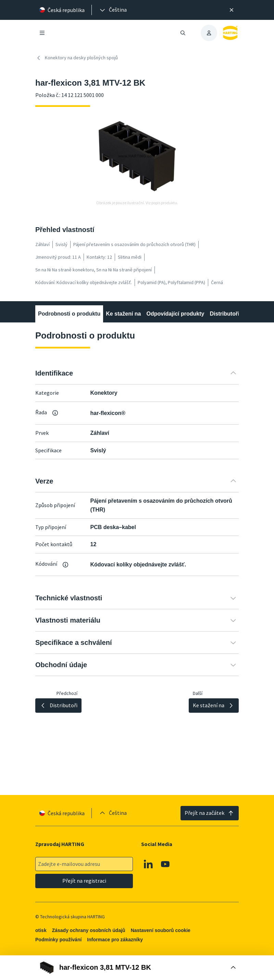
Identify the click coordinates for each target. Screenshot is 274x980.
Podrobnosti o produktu (69, 314)
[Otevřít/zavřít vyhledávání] (183, 33)
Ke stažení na (123, 314)
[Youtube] (165, 864)
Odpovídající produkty (175, 314)
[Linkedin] (148, 864)
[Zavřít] (232, 10)
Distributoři (224, 314)
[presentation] (113, 10)
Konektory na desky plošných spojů (77, 58)
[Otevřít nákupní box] (137, 968)
